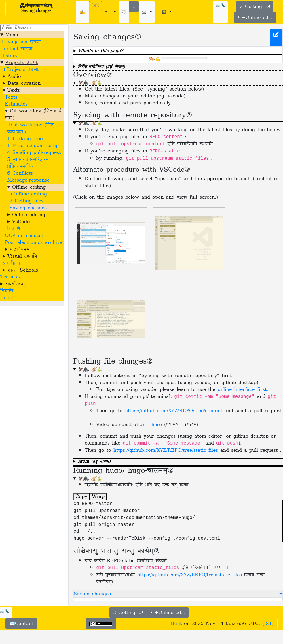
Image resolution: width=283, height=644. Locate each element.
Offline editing (29, 187)
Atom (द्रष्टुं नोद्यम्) (94, 462)
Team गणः (12, 277)
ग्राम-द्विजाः (12, 263)
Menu (12, 35)
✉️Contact (21, 624)
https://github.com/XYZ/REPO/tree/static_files (166, 450)
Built (176, 624)
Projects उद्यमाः (22, 63)
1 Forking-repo (25, 139)
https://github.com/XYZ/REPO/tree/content (174, 411)
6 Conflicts (20, 173)
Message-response (28, 180)
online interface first (242, 389)
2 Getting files (26, 201)
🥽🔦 (220, 6)
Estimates (16, 104)
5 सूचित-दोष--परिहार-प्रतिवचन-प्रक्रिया (27, 163)
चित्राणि (14, 229)
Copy (81, 496)
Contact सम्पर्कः (17, 49)
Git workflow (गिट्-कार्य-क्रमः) (34, 114)
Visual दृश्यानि (22, 256)
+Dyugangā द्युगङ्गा (20, 42)
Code (6, 298)
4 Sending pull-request (34, 152)
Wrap (98, 496)
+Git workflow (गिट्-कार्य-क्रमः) (31, 128)
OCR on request (24, 236)
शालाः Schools (23, 270)
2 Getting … (255, 7)
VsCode (21, 222)
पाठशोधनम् (20, 249)
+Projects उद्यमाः (21, 69)
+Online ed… (255, 18)
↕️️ (134, 7)
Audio (14, 76)
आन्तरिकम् (15, 284)
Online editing (29, 215)
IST (268, 624)
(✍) (95, 6)
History (9, 56)
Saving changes (28, 208)
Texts (14, 90)
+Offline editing (28, 194)
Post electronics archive (34, 242)
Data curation (24, 83)
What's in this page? (100, 51)
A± (109, 12)
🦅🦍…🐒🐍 (90, 83)
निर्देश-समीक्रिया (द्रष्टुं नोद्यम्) (101, 67)
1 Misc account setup (33, 146)
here (157, 425)
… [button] (279, 594)
